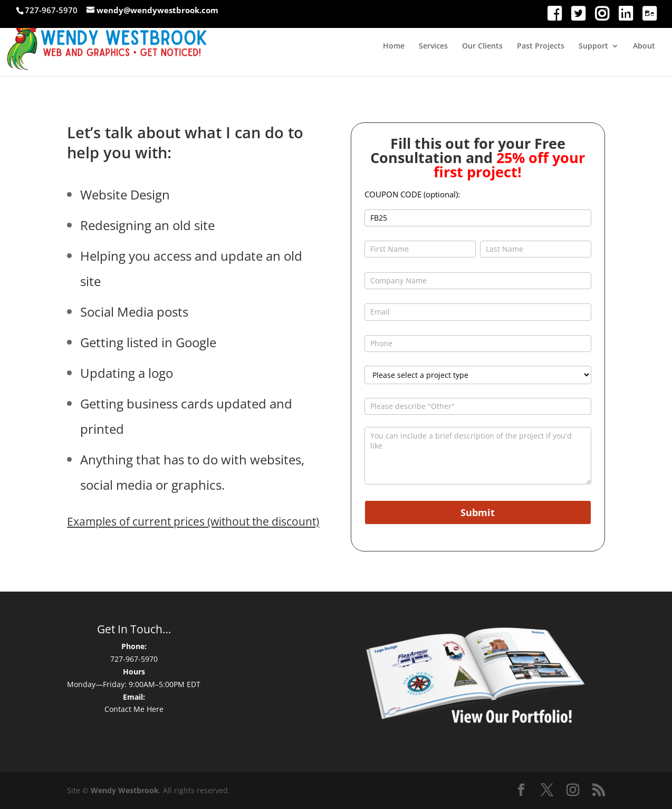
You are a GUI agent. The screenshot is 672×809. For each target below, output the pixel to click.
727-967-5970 (134, 659)
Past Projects (541, 46)
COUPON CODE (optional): (412, 194)
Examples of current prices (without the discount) (193, 521)
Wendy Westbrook (125, 790)
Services (433, 46)
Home (394, 46)
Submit (478, 512)
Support (593, 46)
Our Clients (482, 46)
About (644, 46)
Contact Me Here (134, 709)
